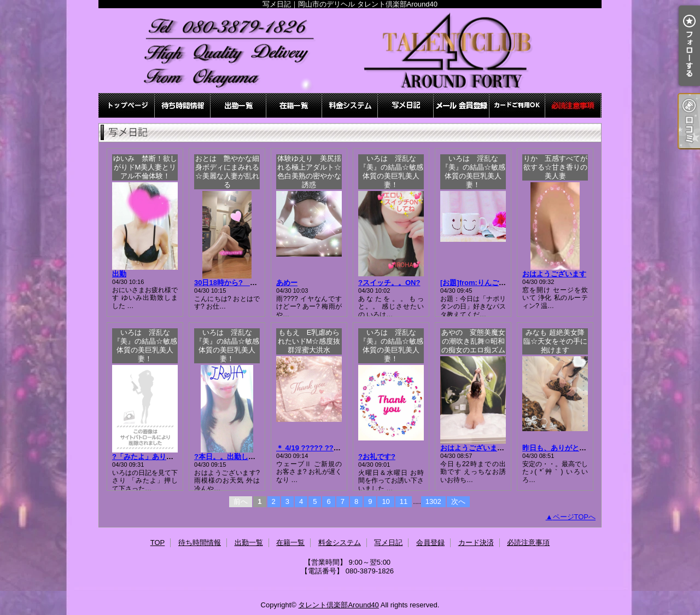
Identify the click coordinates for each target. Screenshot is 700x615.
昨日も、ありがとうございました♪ (577, 448)
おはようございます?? (477, 448)
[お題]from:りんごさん (477, 283)
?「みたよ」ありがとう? (152, 457)
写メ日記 (406, 105)
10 (386, 501)
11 (404, 501)
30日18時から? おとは (240, 283)
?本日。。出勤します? (231, 457)
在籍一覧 (294, 105)
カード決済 (517, 105)
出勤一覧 (238, 105)
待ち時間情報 (183, 105)
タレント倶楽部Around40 (338, 605)
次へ (458, 501)
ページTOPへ (574, 517)
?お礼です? (377, 457)
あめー (287, 283)
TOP (127, 105)
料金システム (350, 105)
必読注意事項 (573, 105)
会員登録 (462, 105)
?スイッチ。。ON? (389, 283)
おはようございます (554, 274)
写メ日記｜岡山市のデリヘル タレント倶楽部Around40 (350, 51)
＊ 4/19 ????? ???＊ (311, 448)
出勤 (119, 274)
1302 (433, 501)
